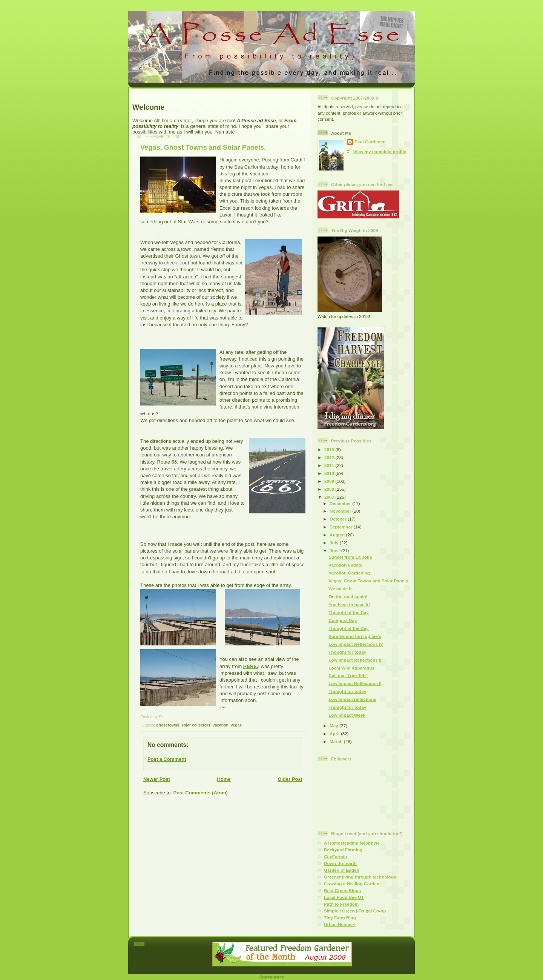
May (334, 726)
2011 (330, 465)
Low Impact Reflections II (355, 683)
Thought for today (347, 652)
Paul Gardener (370, 142)
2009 (330, 481)
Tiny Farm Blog (340, 918)
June (335, 551)
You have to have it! (349, 604)
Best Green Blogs (342, 890)
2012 (330, 457)
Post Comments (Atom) (201, 793)
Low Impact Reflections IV (356, 644)
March (337, 741)
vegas (236, 725)
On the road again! (348, 597)
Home (224, 779)
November (341, 511)
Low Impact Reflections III (356, 660)
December (341, 503)
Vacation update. (346, 565)
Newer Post (157, 779)
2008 (330, 489)
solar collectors (196, 725)
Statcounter (272, 977)
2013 (330, 449)
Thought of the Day (348, 612)
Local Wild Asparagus (351, 668)
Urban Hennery (340, 924)
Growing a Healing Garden (352, 884)
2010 (330, 473)
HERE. (251, 666)
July (335, 543)
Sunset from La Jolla (350, 557)
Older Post (290, 779)
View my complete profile (380, 151)
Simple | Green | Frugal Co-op (355, 911)
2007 (330, 497)
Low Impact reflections (352, 699)
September (342, 527)
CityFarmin (335, 856)
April (335, 733)
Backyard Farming (343, 850)
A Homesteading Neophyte (352, 843)
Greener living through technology (360, 877)
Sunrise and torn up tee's (355, 636)
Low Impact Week (347, 715)
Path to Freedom (341, 904)
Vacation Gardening (349, 573)
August (338, 535)
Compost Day (343, 620)
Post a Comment (167, 759)
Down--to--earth (340, 863)
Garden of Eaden (342, 870)
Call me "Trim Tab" (348, 675)
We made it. (341, 589)
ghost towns (168, 725)
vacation (221, 725)
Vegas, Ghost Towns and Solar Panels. (203, 147)
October (339, 519)
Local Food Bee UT (344, 897)
